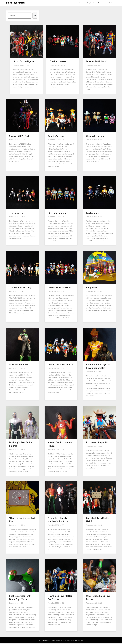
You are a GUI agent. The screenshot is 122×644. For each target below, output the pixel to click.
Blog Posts (91, 3)
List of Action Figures (24, 61)
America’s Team (56, 136)
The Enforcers (17, 213)
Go (35, 15)
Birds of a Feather (57, 213)
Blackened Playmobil (97, 442)
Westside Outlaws (96, 136)
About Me (102, 3)
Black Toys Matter (16, 3)
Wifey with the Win (19, 364)
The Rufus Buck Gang (20, 287)
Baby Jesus (92, 287)
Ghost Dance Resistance (60, 364)
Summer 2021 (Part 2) (97, 61)
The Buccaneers (58, 61)
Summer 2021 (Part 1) (20, 136)
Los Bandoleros (94, 213)
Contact (111, 3)
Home (81, 3)
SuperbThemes (69, 640)
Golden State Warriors (59, 287)
